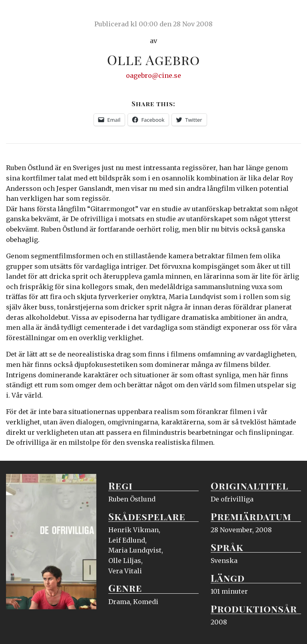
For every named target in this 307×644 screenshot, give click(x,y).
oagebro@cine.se (153, 75)
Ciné (25, 14)
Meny (291, 14)
